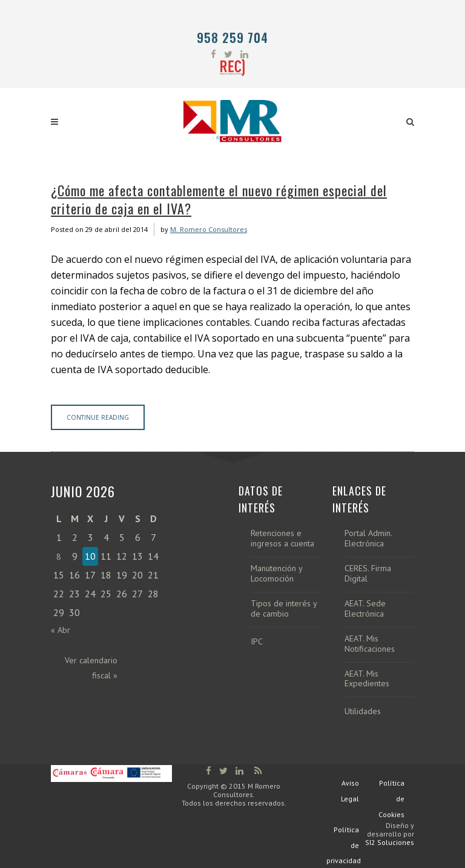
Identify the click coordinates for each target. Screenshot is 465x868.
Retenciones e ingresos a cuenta (282, 538)
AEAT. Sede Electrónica (365, 609)
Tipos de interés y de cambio (284, 609)
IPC (257, 642)
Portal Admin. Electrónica (368, 538)
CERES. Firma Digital (368, 574)
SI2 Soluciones (390, 842)
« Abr (61, 630)
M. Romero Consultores (209, 229)
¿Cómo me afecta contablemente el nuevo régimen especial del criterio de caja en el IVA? (219, 199)
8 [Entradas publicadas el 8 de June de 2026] (59, 557)
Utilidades (363, 711)
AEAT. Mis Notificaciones (370, 644)
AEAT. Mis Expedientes (367, 679)
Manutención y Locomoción (276, 574)
